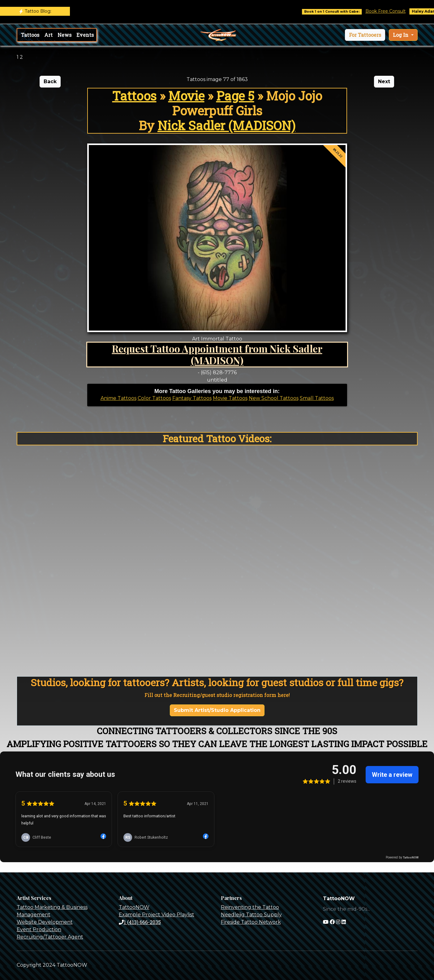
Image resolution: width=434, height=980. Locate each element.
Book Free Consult (390, 11)
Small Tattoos (317, 398)
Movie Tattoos (230, 398)
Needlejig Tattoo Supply (251, 915)
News (64, 35)
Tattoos (30, 35)
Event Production (39, 929)
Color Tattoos (154, 398)
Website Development (45, 922)
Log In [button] (401, 35)
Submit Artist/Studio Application (217, 710)
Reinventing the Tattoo (250, 907)
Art (48, 35)
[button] (365, 35)
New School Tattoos (274, 398)
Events (85, 35)
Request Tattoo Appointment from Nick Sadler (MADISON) (217, 354)
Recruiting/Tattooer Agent (50, 937)
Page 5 (235, 96)
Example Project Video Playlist (157, 915)
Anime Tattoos (118, 398)
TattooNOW (134, 907)
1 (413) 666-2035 (140, 922)
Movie (186, 96)
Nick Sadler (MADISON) (226, 125)
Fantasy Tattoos (192, 398)
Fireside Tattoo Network (251, 922)
